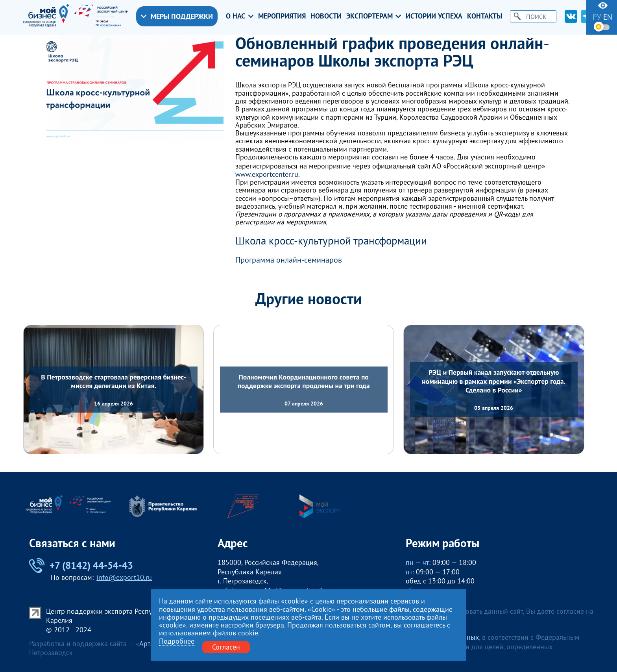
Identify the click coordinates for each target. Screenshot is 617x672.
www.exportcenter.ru (267, 174)
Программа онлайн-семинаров (289, 260)
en (608, 17)
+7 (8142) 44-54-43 (81, 565)
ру (597, 17)
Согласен (226, 647)
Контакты (485, 16)
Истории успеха (434, 16)
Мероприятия (282, 16)
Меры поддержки (177, 16)
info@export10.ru (124, 577)
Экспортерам (374, 16)
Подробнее (177, 641)
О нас (240, 16)
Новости (326, 16)
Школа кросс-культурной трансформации (331, 241)
